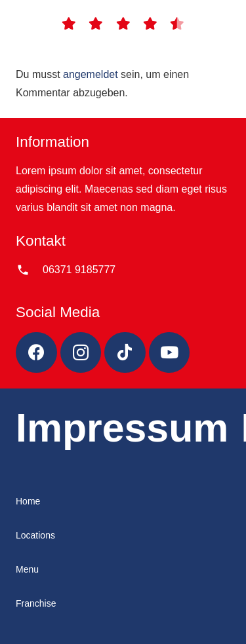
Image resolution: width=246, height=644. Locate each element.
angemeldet (91, 74)
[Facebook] (36, 353)
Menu (27, 569)
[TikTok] (125, 353)
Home (28, 501)
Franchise (36, 603)
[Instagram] (81, 353)
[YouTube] (170, 353)
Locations (35, 535)
